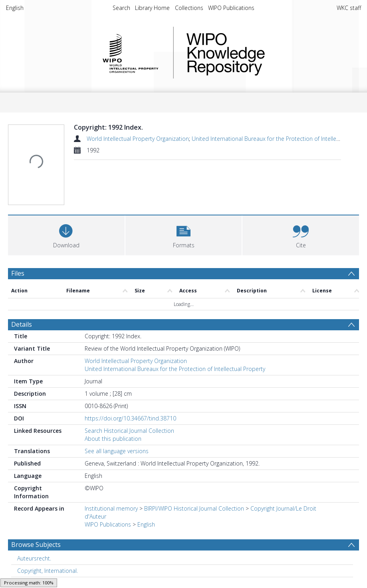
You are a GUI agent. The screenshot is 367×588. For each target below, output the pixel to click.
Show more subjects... (36, 539)
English (15, 8)
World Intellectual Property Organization (138, 139)
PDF (17, 556)
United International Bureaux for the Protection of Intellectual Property (175, 299)
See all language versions (117, 381)
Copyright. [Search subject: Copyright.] (30, 513)
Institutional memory (111, 439)
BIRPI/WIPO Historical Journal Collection (194, 439)
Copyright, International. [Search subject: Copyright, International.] (48, 501)
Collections (189, 8)
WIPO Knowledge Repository (258, 53)
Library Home (152, 8)
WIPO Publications (231, 8)
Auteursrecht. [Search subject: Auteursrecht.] (34, 488)
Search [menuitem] (121, 8)
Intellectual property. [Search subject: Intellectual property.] (44, 526)
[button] (184, 193)
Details (22, 255)
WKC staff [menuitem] (349, 8)
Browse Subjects (36, 475)
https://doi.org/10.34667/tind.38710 (130, 348)
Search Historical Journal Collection (129, 361)
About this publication (113, 369)
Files (18, 232)
